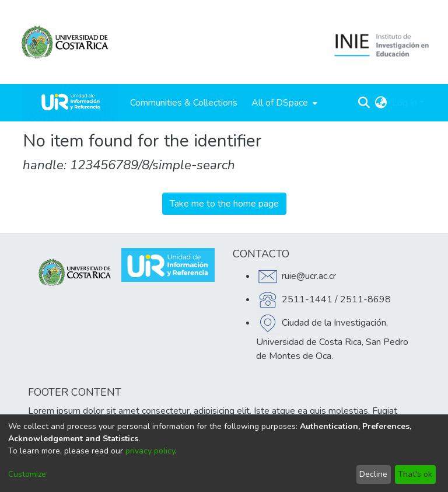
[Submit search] (364, 103)
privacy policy (150, 451)
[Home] (71, 103)
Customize (27, 474)
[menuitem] (283, 103)
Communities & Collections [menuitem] (184, 103)
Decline (373, 474)
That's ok (415, 474)
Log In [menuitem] (405, 103)
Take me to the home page (224, 204)
